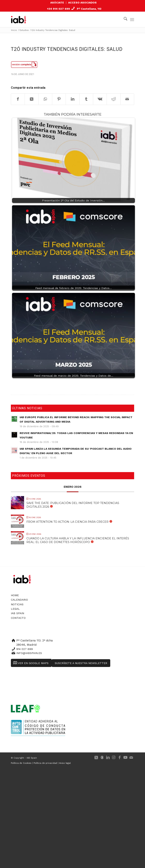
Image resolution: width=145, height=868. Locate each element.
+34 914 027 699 (58, 9)
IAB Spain (17, 613)
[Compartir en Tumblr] (86, 99)
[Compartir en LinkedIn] (72, 99)
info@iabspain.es (29, 653)
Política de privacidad (45, 763)
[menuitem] (57, 3)
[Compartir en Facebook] (18, 99)
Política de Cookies (21, 763)
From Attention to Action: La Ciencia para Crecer (67, 522)
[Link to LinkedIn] (108, 757)
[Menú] (132, 20)
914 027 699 (25, 649)
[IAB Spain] (21, 20)
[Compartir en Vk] (100, 99)
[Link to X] (96, 757)
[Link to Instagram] (114, 757)
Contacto (18, 618)
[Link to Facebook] (120, 757)
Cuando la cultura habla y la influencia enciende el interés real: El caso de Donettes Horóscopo (78, 540)
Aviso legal (65, 763)
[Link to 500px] (102, 757)
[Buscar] (124, 20)
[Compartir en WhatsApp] (45, 99)
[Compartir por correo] (127, 99)
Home (15, 595)
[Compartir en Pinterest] (59, 99)
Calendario (19, 600)
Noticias (17, 604)
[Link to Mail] (131, 757)
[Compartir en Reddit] (113, 99)
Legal (15, 609)
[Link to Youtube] (125, 757)
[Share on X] (32, 99)
